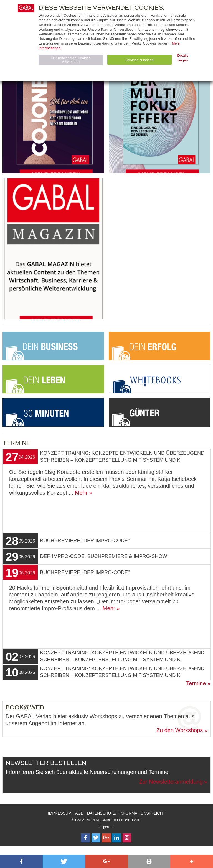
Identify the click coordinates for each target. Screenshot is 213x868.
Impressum (60, 813)
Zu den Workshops (180, 730)
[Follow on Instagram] (127, 838)
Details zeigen (183, 58)
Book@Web (25, 707)
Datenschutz (101, 813)
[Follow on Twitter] (96, 838)
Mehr (81, 493)
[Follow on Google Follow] (106, 838)
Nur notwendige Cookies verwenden (71, 60)
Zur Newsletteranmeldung (171, 782)
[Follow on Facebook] (85, 838)
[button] (21, 861)
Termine (196, 683)
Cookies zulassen (140, 60)
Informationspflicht (142, 813)
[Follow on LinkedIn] (116, 838)
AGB (79, 813)
